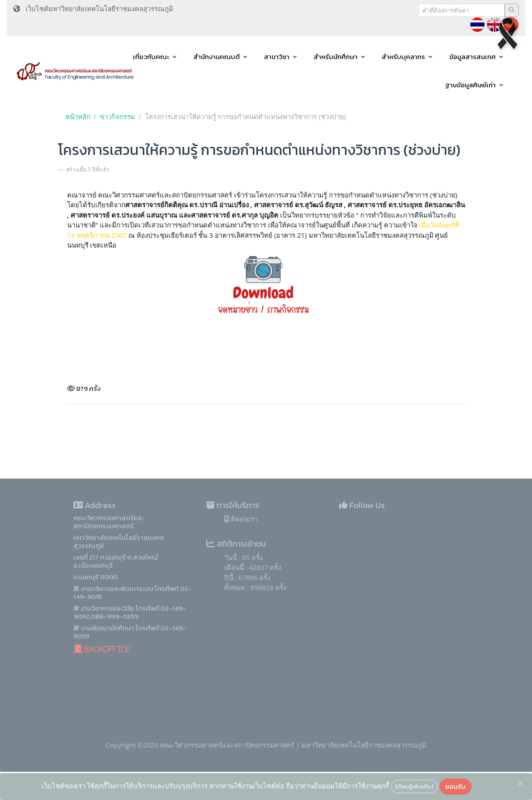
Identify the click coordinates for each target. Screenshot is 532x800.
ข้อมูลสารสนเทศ (472, 57)
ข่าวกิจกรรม (117, 116)
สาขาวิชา (277, 57)
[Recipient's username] (462, 10)
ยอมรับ (455, 786)
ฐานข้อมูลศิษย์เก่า (470, 85)
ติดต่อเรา (241, 540)
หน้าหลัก (78, 116)
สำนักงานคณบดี (217, 57)
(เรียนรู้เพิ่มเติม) (414, 786)
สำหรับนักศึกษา (336, 57)
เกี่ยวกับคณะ (151, 57)
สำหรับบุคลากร (403, 57)
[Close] (520, 784)
